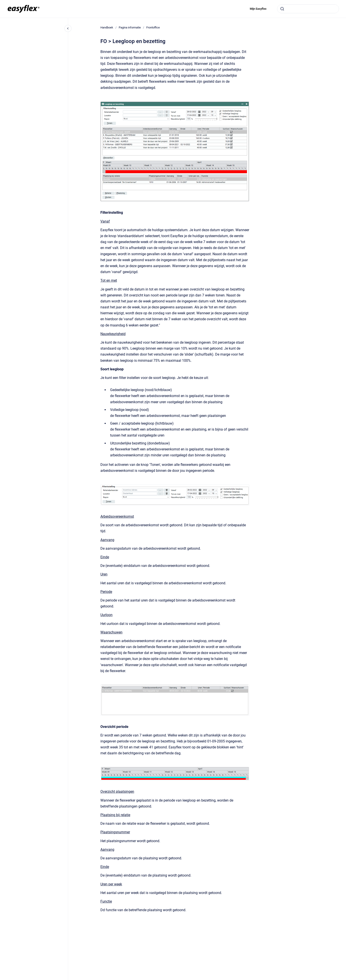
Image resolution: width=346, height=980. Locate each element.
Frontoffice (153, 27)
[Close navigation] (68, 28)
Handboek (107, 27)
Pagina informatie (130, 27)
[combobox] (308, 9)
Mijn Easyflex (258, 9)
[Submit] (282, 9)
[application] (345, 979)
